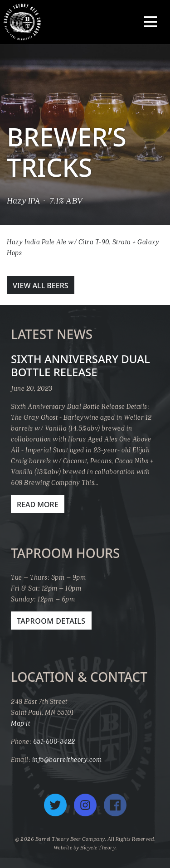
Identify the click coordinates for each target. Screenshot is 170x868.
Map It (20, 723)
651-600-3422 (54, 741)
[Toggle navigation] (151, 22)
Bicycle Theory (98, 847)
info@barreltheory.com (67, 759)
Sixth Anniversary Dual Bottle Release (80, 365)
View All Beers (41, 286)
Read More (38, 504)
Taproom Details (51, 621)
